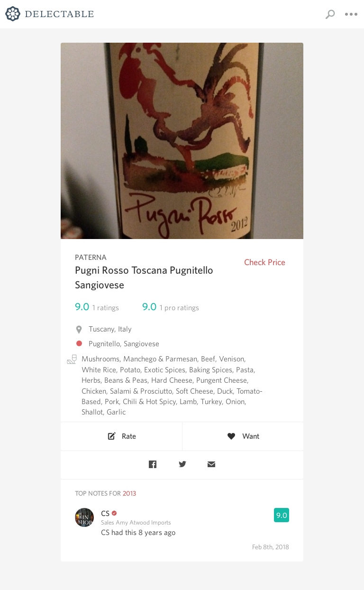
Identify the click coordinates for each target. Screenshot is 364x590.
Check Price (265, 262)
